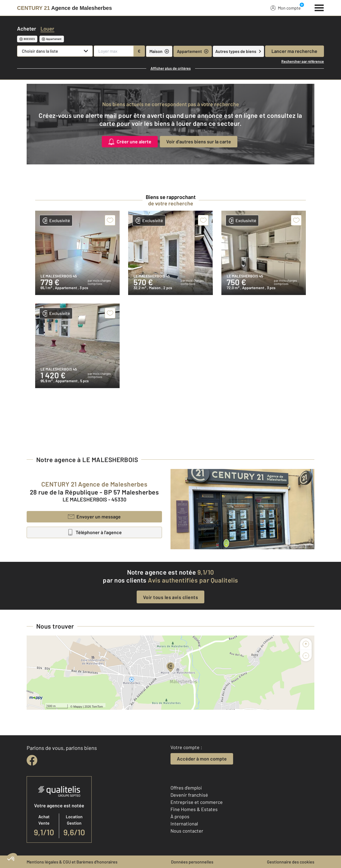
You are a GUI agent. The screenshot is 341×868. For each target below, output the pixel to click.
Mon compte (286, 8)
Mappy (78, 707)
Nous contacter (187, 831)
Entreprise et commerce (197, 802)
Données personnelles (192, 862)
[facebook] (32, 760)
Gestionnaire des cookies (291, 862)
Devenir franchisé (189, 795)
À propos (180, 816)
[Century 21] (64, 8)
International (184, 824)
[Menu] (319, 7)
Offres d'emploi (186, 788)
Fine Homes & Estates (194, 809)
